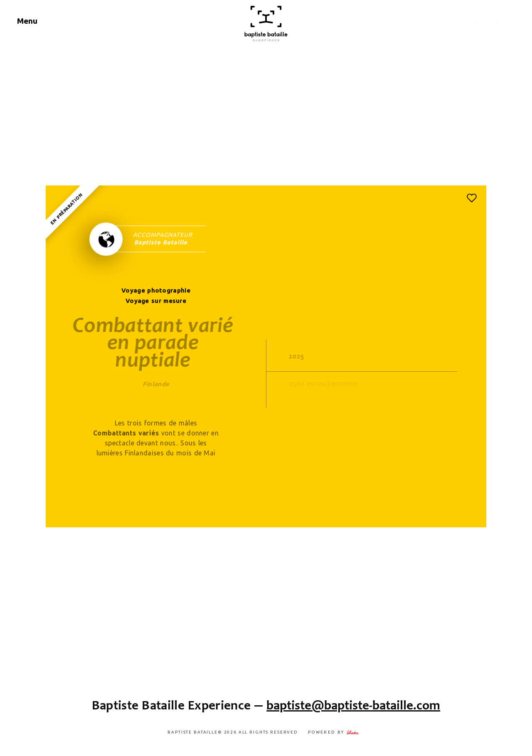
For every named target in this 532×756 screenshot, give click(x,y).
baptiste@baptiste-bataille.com (353, 705)
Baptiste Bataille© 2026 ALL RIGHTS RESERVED (233, 732)
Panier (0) (504, 21)
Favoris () (431, 21)
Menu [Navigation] (27, 21)
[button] (472, 198)
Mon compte (468, 21)
